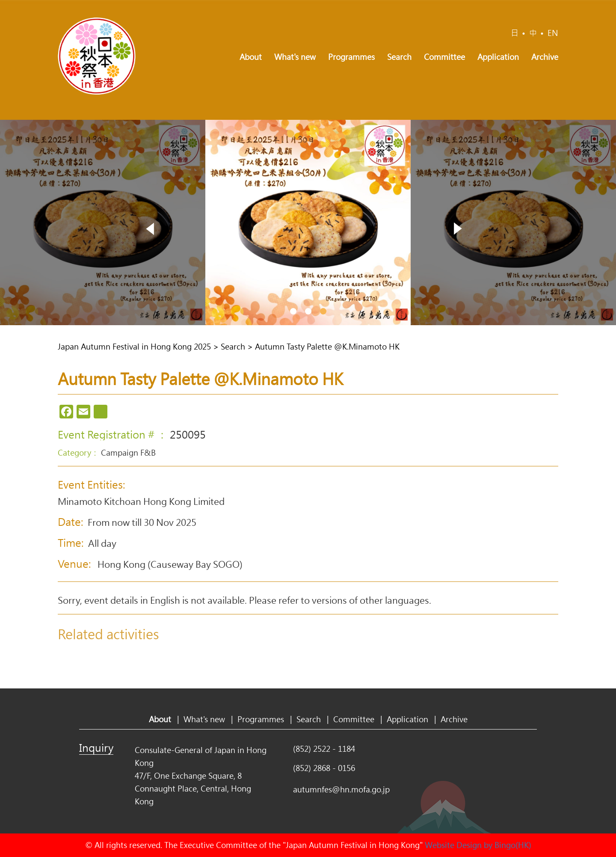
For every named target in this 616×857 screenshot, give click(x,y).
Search (399, 57)
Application (498, 57)
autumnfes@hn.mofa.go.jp (341, 789)
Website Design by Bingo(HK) (478, 845)
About (251, 57)
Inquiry (96, 747)
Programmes (351, 57)
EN (553, 33)
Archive (545, 57)
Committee (444, 57)
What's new (295, 57)
